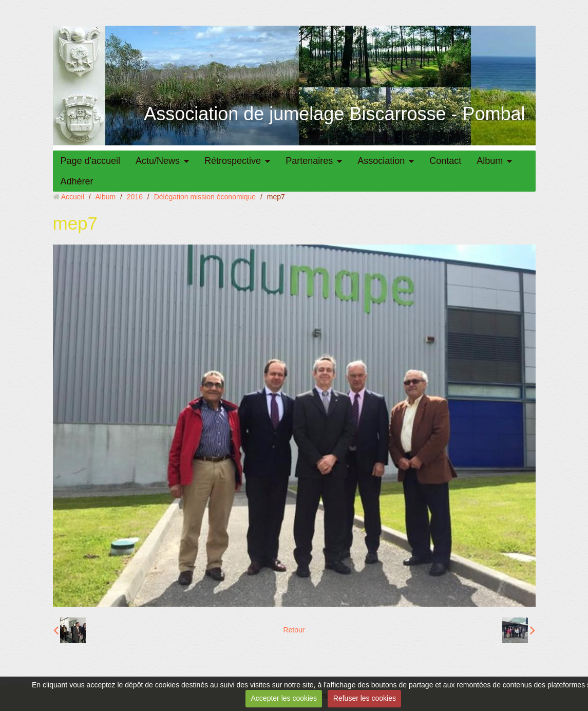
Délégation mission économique (205, 197)
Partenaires (309, 161)
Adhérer (77, 181)
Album (490, 161)
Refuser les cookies (365, 698)
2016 (135, 197)
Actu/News (158, 161)
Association (381, 161)
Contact (445, 161)
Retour (294, 630)
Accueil (73, 197)
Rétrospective (233, 161)
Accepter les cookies (284, 698)
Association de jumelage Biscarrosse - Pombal (334, 114)
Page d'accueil (91, 161)
